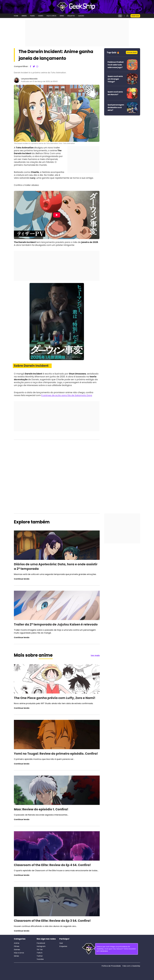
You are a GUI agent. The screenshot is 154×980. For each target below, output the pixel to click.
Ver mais (95, 655)
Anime (17, 943)
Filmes (17, 946)
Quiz (61, 943)
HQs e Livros (19, 953)
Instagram (41, 946)
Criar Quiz (135, 16)
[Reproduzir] (57, 215)
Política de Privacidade (111, 966)
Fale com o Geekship (131, 966)
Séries (16, 956)
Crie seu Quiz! (132, 52)
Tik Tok (40, 950)
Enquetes (63, 946)
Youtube (40, 959)
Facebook (41, 943)
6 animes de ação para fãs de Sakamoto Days (67, 395)
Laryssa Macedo (29, 79)
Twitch (40, 953)
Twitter (40, 956)
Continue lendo (22, 579)
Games (17, 950)
